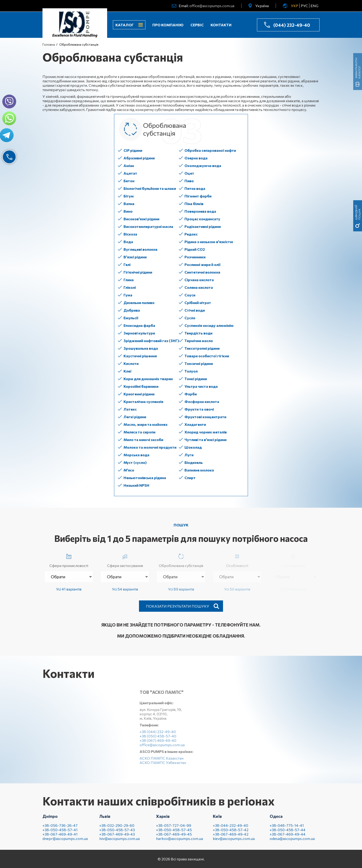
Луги (189, 455)
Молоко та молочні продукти (150, 447)
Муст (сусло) (135, 462)
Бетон (129, 181)
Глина (129, 280)
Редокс (191, 234)
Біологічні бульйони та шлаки (150, 188)
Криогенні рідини (139, 394)
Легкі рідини (135, 417)
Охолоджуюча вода (203, 166)
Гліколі (130, 287)
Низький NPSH (136, 485)
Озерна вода (196, 158)
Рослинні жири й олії (202, 264)
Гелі (127, 264)
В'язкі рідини (135, 257)
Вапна (129, 204)
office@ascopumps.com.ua (212, 6)
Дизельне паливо (139, 303)
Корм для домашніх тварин (148, 379)
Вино (128, 211)
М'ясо (129, 470)
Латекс (130, 409)
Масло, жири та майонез (145, 424)
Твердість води (198, 333)
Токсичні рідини (199, 363)
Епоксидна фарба (139, 325)
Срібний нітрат (198, 303)
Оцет (189, 173)
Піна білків (194, 204)
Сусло (190, 318)
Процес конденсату (202, 219)
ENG (314, 6)
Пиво (189, 181)
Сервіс (197, 25)
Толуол (191, 371)
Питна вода (195, 188)
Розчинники (195, 257)
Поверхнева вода (200, 211)
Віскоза (130, 234)
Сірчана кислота (199, 280)
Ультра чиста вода (201, 386)
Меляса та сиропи (139, 432)
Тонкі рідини (196, 379)
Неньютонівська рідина (145, 478)
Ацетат (130, 173)
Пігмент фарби (198, 196)
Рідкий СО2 (195, 249)
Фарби (191, 394)
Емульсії (131, 318)
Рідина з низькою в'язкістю (209, 242)
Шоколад (193, 447)
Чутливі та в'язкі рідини (205, 440)
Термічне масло (199, 341)
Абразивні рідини (139, 158)
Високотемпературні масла (148, 226)
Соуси (190, 295)
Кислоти (131, 363)
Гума (128, 295)
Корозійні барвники (141, 386)
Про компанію (168, 25)
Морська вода (136, 455)
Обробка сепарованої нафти (210, 150)
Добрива (132, 310)
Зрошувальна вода (141, 348)
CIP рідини (133, 150)
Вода (128, 242)
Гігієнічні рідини (138, 272)
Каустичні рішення (140, 356)
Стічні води (195, 310)
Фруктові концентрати (205, 417)
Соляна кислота (199, 287)
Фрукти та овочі (199, 409)
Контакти (221, 25)
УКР (295, 6)
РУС (304, 6)
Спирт (190, 478)
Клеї (127, 371)
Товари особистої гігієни (207, 356)
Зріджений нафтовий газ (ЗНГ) (151, 341)
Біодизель (194, 462)
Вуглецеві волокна (140, 249)
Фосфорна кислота (202, 401)
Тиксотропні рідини (202, 348)
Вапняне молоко (199, 470)
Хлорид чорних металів (206, 432)
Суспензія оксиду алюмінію (209, 325)
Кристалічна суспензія (143, 401)
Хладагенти (195, 424)
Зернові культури (139, 333)
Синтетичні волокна (202, 272)
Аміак (129, 166)
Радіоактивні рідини (203, 226)
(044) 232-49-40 (292, 25)
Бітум (129, 196)
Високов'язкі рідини (141, 219)
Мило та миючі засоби (143, 440)
